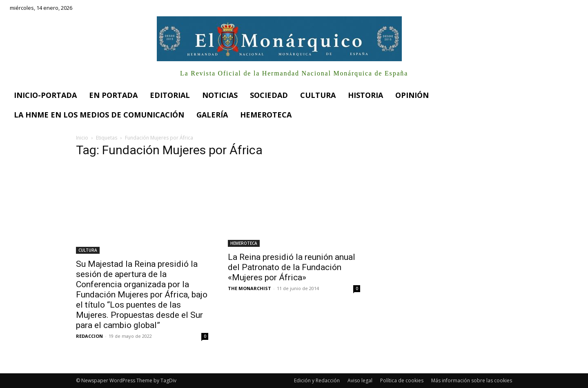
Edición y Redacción (317, 380)
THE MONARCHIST (249, 288)
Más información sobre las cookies (472, 380)
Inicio (82, 138)
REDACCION (89, 336)
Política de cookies (402, 380)
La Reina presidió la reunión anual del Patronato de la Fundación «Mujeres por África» (292, 267)
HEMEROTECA (244, 243)
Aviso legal (360, 380)
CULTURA (88, 250)
